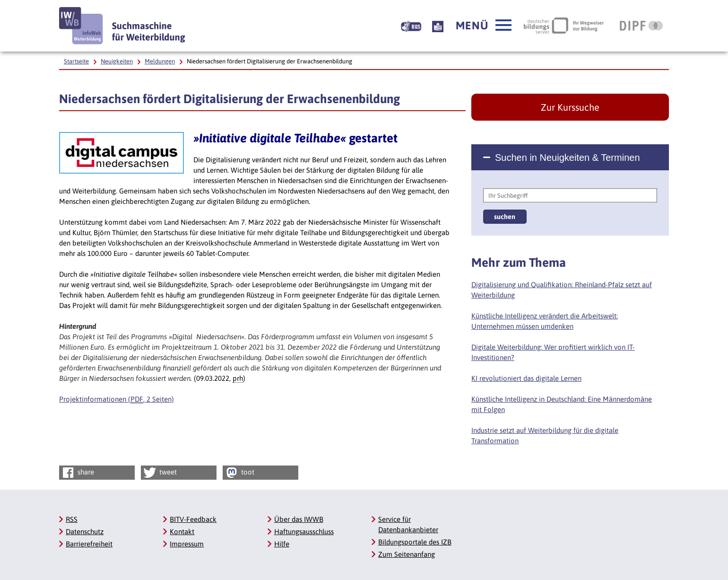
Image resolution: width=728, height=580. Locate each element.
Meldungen (160, 61)
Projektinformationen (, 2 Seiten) (117, 399)
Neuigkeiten (117, 61)
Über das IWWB (299, 519)
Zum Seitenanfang (407, 554)
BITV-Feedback (193, 519)
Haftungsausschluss (304, 532)
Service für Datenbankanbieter (408, 524)
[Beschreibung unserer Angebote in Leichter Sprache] (438, 26)
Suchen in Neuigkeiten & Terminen (567, 158)
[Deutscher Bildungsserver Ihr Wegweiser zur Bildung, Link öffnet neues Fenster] (564, 26)
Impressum (187, 544)
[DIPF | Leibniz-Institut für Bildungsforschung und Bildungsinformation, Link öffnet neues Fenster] (641, 26)
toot (239, 473)
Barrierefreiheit (89, 544)
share (77, 473)
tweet (160, 473)
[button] (484, 26)
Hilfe (282, 544)
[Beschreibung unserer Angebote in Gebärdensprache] (411, 26)
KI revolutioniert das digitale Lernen (526, 378)
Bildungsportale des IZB (415, 542)
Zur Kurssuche (570, 107)
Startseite (76, 61)
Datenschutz (85, 532)
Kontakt (182, 532)
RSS (72, 519)
